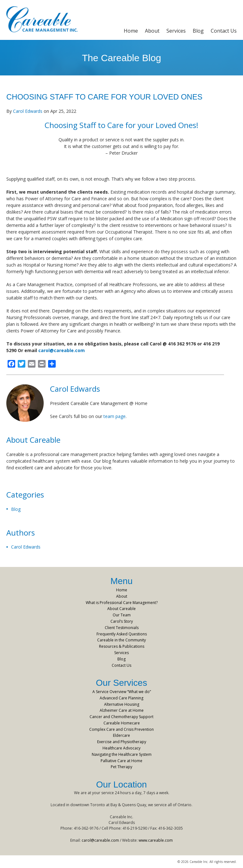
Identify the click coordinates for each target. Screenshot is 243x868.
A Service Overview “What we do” (122, 692)
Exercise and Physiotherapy (122, 742)
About (152, 31)
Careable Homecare (122, 723)
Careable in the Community (121, 640)
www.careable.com (156, 840)
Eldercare (121, 735)
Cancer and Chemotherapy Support (121, 717)
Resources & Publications (122, 646)
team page (115, 416)
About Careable (121, 609)
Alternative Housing (122, 704)
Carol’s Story (122, 621)
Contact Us (224, 31)
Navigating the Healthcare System (122, 754)
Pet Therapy (121, 767)
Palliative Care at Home (121, 761)
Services (176, 31)
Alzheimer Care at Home (122, 710)
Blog (198, 31)
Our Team (122, 615)
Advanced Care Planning (121, 698)
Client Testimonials (122, 628)
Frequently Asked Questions (122, 634)
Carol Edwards (28, 111)
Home (131, 31)
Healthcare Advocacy (121, 748)
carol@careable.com (62, 350)
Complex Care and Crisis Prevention (121, 729)
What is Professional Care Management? (122, 603)
